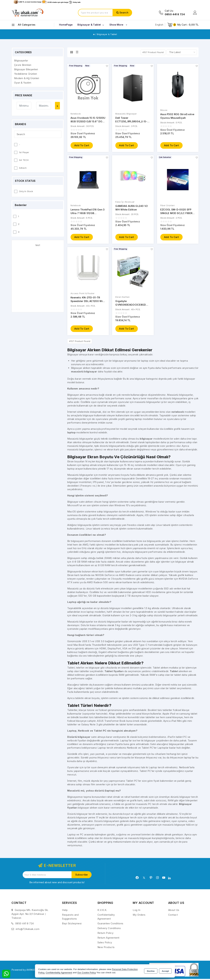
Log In (136, 911)
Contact (173, 916)
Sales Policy (105, 944)
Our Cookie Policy (87, 973)
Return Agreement (108, 939)
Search (124, 13)
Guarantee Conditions (110, 925)
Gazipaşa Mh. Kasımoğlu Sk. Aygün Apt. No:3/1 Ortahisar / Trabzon (30, 915)
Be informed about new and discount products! (57, 883)
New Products (106, 948)
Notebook (76, 114)
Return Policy (105, 934)
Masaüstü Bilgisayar (126, 114)
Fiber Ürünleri (168, 206)
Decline (151, 971)
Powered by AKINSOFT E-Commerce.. (34, 971)
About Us (174, 911)
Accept (165, 971)
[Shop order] (182, 52)
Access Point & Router (83, 294)
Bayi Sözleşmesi (72, 925)
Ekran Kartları (122, 298)
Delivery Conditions (109, 929)
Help (65, 911)
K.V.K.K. (102, 911)
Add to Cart (82, 146)
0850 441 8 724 (25, 925)
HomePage (66, 25)
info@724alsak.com (28, 930)
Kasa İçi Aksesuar (125, 202)
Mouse (164, 110)
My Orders (139, 916)
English (159, 25)
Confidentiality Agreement (59, 973)
